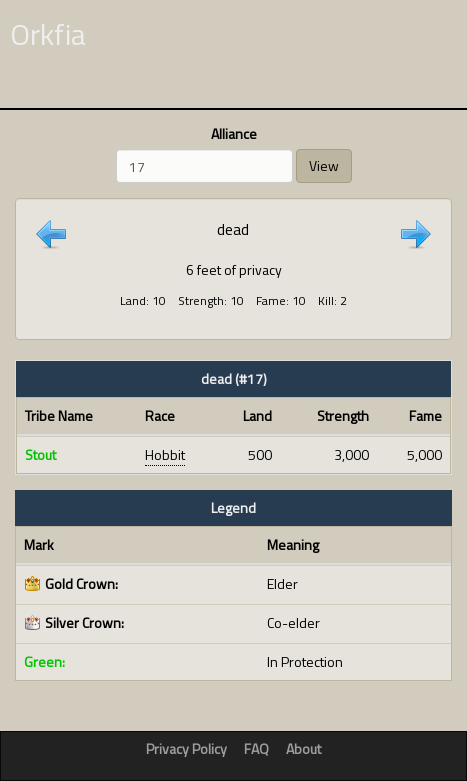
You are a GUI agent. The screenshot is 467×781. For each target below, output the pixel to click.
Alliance (234, 134)
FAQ (256, 748)
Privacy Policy (186, 748)
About (303, 748)
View (324, 165)
